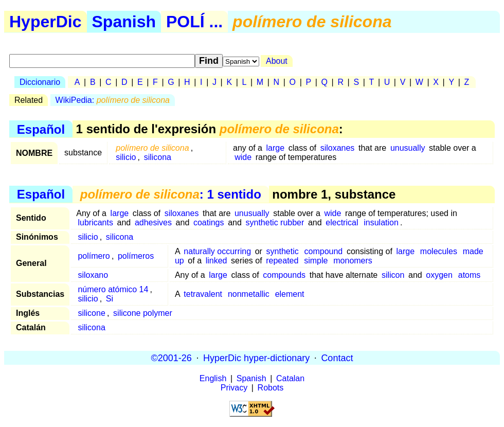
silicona (158, 157)
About (277, 61)
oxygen (439, 275)
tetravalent (203, 294)
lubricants (95, 223)
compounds (284, 275)
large (276, 148)
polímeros (136, 256)
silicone (91, 313)
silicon (393, 275)
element (290, 294)
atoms (470, 275)
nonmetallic (249, 294)
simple (316, 261)
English (213, 378)
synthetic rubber (275, 223)
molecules (439, 251)
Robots (271, 388)
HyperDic (46, 22)
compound (324, 251)
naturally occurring (217, 251)
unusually (408, 148)
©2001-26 (172, 358)
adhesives (153, 223)
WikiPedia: (113, 100)
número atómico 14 (113, 289)
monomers (353, 261)
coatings (209, 223)
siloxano (93, 275)
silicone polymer (143, 313)
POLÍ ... (194, 22)
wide (243, 157)
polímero (94, 256)
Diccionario (40, 82)
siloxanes (338, 148)
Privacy (234, 388)
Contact (337, 358)
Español (41, 129)
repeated (282, 261)
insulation (381, 223)
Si (110, 299)
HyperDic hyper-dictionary (256, 358)
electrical (342, 223)
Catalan (290, 378)
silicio (126, 157)
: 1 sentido (171, 194)
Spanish (124, 22)
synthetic (283, 251)
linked (217, 261)
